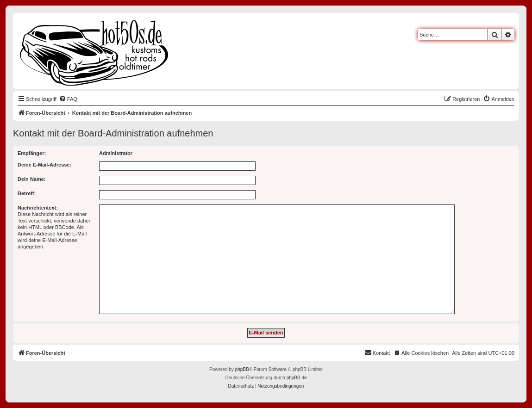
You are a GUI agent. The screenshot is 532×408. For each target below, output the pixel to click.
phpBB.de (297, 378)
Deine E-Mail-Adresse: (44, 165)
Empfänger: (32, 153)
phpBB (242, 369)
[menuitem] (68, 99)
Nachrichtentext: (38, 208)
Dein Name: (32, 179)
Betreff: (27, 193)
